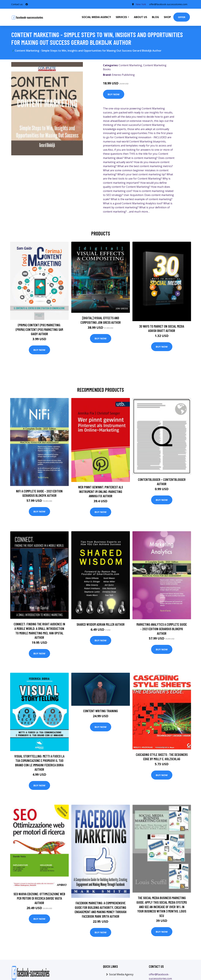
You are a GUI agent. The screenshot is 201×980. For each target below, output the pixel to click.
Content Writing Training (100, 711)
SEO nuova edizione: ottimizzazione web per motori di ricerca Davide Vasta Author (39, 898)
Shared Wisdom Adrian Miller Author (101, 624)
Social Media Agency (96, 17)
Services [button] (121, 17)
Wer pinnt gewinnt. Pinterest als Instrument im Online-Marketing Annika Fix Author (100, 491)
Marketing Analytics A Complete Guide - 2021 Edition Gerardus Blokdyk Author (162, 629)
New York (141, 4)
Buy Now (114, 94)
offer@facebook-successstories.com (168, 4)
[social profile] (27, 4)
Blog (155, 17)
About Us (140, 17)
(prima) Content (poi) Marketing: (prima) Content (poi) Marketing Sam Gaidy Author (39, 329)
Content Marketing (130, 65)
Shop (167, 17)
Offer (182, 17)
